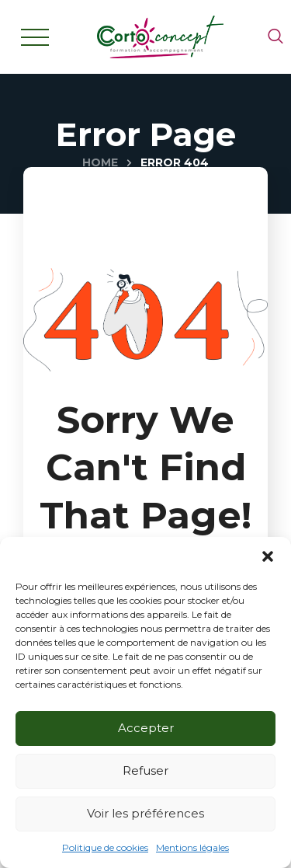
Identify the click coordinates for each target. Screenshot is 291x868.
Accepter (146, 728)
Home (100, 162)
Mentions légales (192, 847)
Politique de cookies (105, 847)
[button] (268, 556)
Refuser (145, 770)
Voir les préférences (145, 813)
